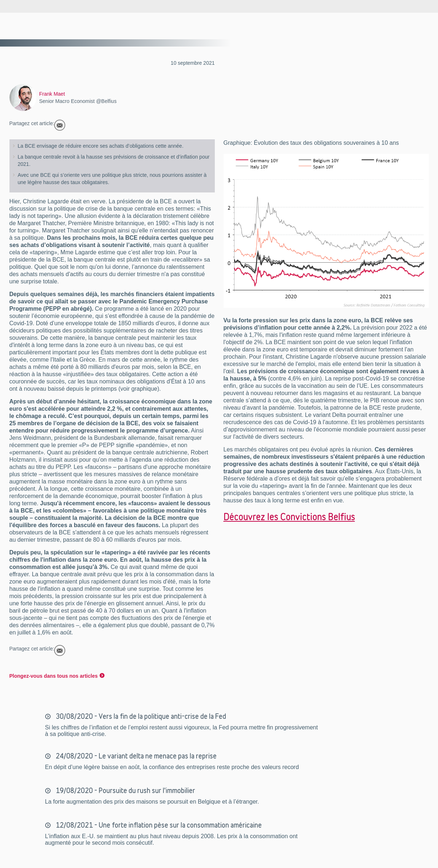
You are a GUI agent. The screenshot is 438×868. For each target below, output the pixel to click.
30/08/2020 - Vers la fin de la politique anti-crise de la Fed (140, 716)
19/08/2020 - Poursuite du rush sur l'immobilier (125, 791)
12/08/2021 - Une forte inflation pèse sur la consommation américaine (158, 825)
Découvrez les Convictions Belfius (289, 517)
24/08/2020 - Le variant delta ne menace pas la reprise (135, 756)
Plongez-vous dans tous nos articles (54, 676)
